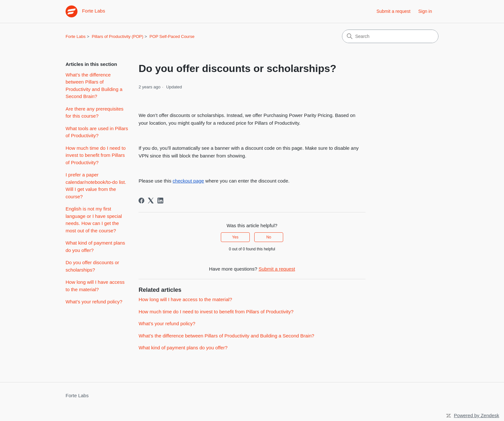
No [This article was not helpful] (269, 237)
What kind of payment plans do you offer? (95, 246)
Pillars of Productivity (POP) (117, 36)
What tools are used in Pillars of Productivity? (97, 132)
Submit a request (393, 11)
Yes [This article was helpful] (235, 237)
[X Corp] (151, 201)
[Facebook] (141, 201)
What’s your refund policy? (94, 302)
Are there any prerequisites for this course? (94, 112)
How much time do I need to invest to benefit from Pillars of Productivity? (96, 155)
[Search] (390, 36)
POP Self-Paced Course (172, 36)
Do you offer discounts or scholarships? (92, 266)
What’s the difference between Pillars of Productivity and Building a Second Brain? (94, 86)
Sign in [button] (425, 11)
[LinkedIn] (160, 201)
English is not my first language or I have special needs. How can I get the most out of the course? (94, 220)
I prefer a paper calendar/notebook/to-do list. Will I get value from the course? (96, 186)
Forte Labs (76, 36)
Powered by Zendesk (477, 415)
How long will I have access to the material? (95, 286)
